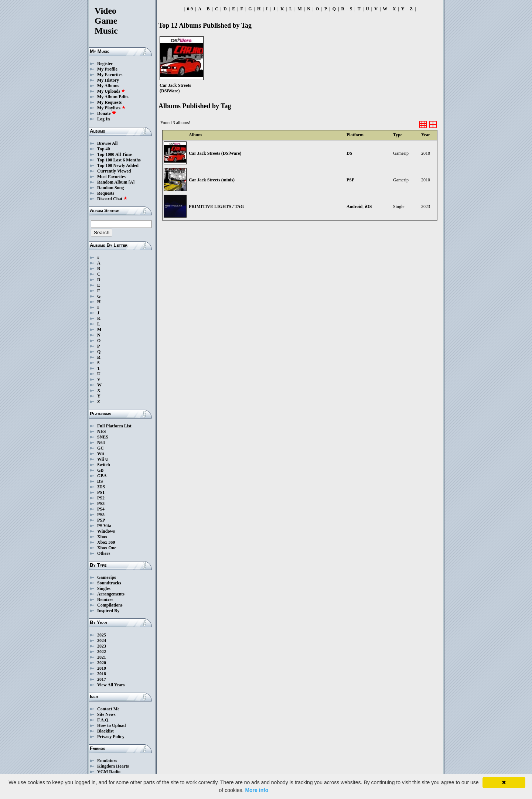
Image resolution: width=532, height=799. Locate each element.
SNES (103, 437)
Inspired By (108, 611)
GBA (102, 476)
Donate (107, 113)
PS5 (101, 515)
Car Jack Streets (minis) (212, 180)
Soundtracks (109, 583)
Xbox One (107, 548)
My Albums (108, 86)
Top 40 (104, 149)
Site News (106, 714)
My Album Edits (113, 97)
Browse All (107, 143)
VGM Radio (109, 772)
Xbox (102, 537)
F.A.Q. (103, 720)
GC (100, 448)
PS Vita (104, 526)
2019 (102, 668)
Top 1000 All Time (114, 154)
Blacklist (105, 731)
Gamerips (107, 577)
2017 (102, 679)
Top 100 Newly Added (118, 165)
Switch (104, 465)
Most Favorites (111, 177)
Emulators (107, 761)
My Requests (109, 102)
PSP (101, 520)
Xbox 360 (106, 542)
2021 (102, 657)
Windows (106, 531)
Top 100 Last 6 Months (119, 160)
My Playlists (111, 108)
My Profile (107, 69)
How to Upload (111, 725)
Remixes (105, 600)
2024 (102, 641)
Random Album (112, 182)
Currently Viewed (114, 171)
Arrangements (111, 594)
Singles (104, 588)
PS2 (101, 498)
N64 (101, 443)
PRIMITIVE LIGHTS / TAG (216, 206)
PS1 (101, 492)
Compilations (110, 605)
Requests (106, 193)
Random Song (110, 188)
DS (100, 481)
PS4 (101, 509)
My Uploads (111, 91)
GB (100, 470)
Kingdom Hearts (113, 766)
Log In (103, 119)
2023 (102, 646)
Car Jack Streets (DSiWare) (215, 153)
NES (101, 431)
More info (257, 790)
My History (108, 80)
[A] (132, 182)
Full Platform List (114, 426)
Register (105, 64)
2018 (102, 674)
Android (354, 206)
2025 (102, 635)
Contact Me (108, 709)
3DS (101, 487)
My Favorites (110, 75)
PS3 (101, 503)
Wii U (103, 459)
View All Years (111, 685)
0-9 (190, 9)
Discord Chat (112, 199)
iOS (368, 206)
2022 (102, 652)
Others (104, 553)
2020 (102, 663)
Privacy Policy (111, 737)
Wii (100, 454)
